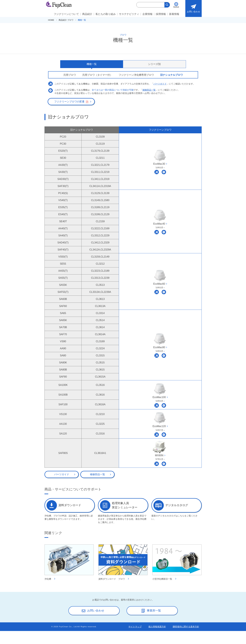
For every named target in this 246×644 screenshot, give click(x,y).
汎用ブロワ (70, 75)
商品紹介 (87, 14)
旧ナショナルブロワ (171, 75)
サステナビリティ (129, 14)
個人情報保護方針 (157, 627)
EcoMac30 (159, 164)
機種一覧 (92, 64)
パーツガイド (160, 84)
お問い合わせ (193, 8)
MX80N (159, 455)
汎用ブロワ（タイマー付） (97, 75)
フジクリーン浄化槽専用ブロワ (136, 75)
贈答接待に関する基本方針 (186, 627)
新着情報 (174, 14)
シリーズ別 (154, 64)
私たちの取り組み (106, 14)
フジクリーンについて (66, 14)
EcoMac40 (159, 224)
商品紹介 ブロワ (66, 20)
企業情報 (147, 14)
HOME (51, 20)
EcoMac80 (159, 347)
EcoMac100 (159, 397)
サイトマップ (135, 627)
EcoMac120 (159, 426)
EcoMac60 (159, 284)
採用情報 (161, 14)
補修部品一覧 (149, 90)
